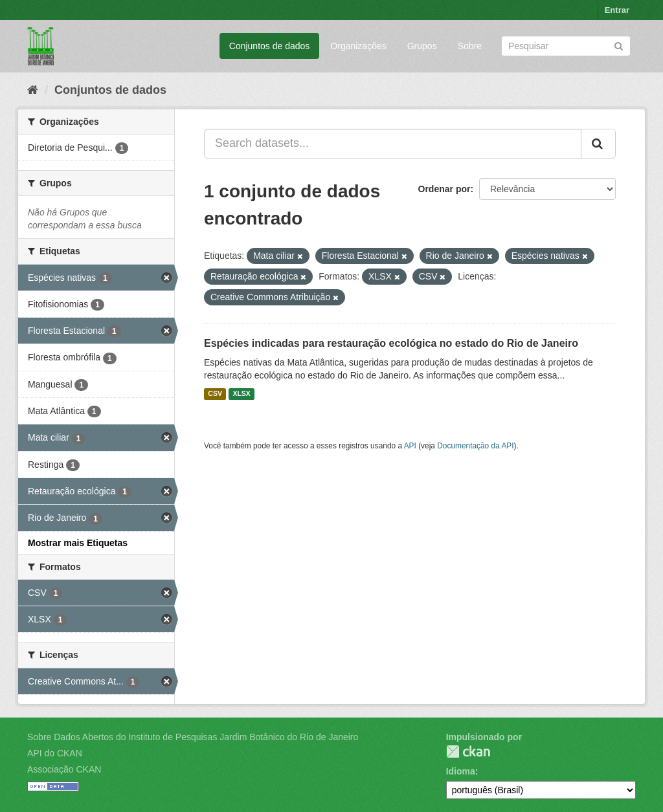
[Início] (33, 90)
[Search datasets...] (393, 144)
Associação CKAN (64, 769)
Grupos (422, 46)
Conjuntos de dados (270, 46)
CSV (215, 394)
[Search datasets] (566, 46)
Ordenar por (444, 189)
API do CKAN (55, 753)
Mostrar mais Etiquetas (78, 543)
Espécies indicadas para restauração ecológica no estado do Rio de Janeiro (391, 343)
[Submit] (619, 45)
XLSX (241, 394)
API (410, 446)
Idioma (461, 771)
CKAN (468, 752)
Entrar (617, 10)
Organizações (358, 46)
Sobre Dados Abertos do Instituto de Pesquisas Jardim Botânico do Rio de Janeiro (193, 737)
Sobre (470, 46)
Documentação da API (475, 446)
